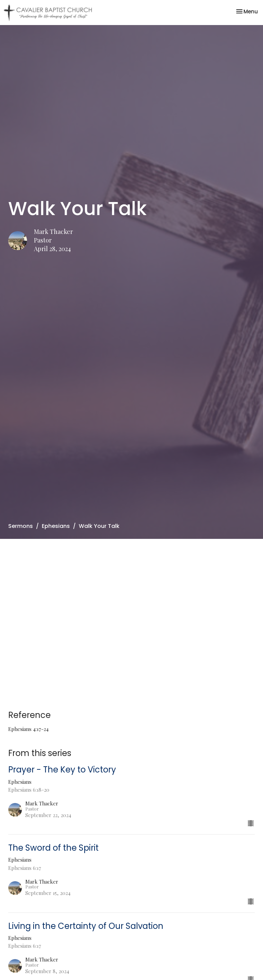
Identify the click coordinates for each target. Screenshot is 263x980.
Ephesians (56, 526)
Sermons (21, 526)
